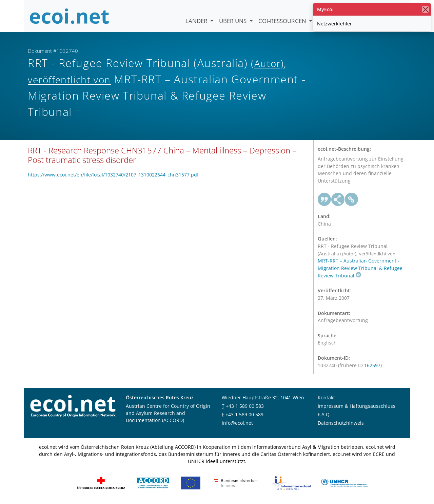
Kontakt (326, 397)
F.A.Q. (324, 414)
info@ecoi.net (237, 423)
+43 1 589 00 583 (245, 406)
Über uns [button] (233, 21)
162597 (372, 365)
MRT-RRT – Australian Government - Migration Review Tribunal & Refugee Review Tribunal (360, 268)
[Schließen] (425, 9)
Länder (197, 21)
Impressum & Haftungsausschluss (357, 406)
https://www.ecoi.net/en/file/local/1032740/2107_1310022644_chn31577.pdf (113, 175)
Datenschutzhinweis (341, 423)
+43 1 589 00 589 (244, 414)
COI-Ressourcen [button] (283, 21)
